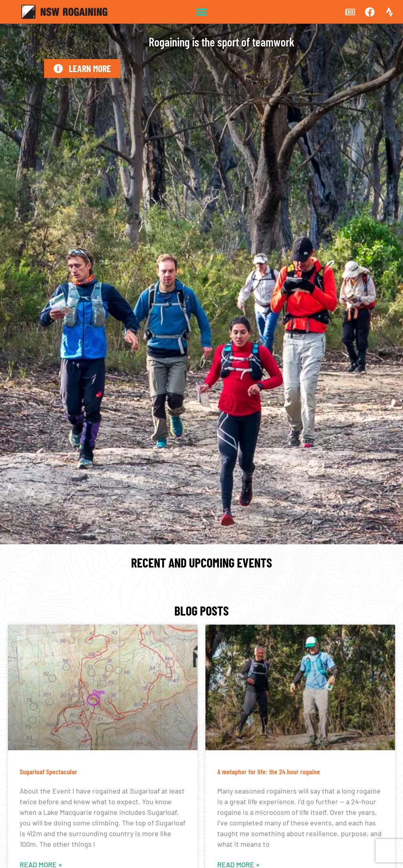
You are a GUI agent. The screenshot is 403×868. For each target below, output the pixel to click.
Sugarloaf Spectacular (48, 772)
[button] (202, 12)
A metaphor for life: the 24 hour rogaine (269, 772)
